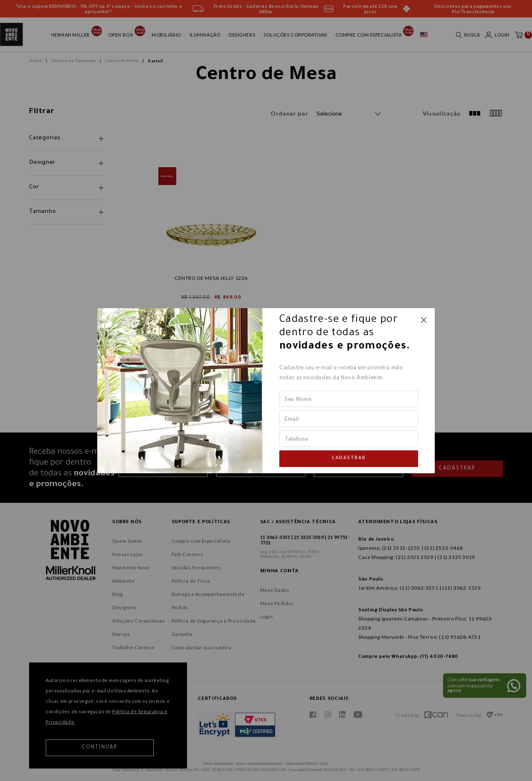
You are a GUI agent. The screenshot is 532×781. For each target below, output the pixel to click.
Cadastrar (349, 458)
